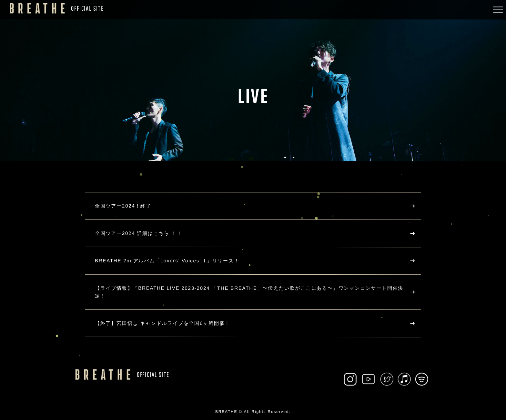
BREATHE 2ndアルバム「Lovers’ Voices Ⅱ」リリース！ (167, 261)
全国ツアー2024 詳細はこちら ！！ (139, 233)
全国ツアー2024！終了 (123, 206)
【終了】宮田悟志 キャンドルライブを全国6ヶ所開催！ (162, 323)
